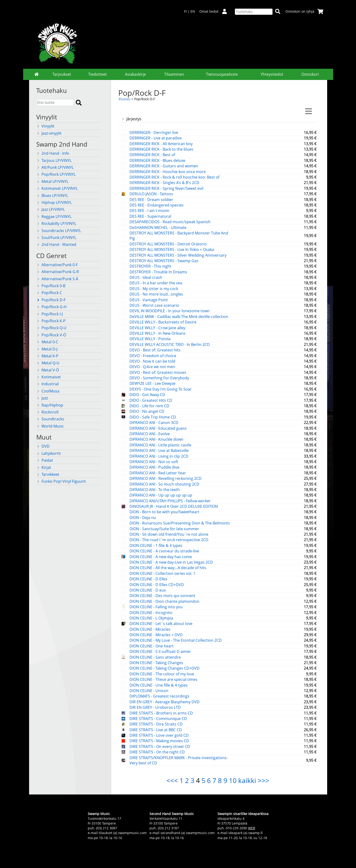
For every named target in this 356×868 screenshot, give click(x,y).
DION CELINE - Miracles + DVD (156, 635)
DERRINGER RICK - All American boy (161, 144)
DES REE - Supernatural (150, 216)
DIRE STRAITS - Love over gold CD (159, 735)
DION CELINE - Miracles (150, 629)
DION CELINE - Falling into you (156, 607)
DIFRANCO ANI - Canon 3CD (154, 423)
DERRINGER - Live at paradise (156, 138)
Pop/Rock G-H (51, 307)
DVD (43, 446)
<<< (172, 780)
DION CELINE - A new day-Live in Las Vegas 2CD (171, 562)
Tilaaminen (174, 74)
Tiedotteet (98, 74)
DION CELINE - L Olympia (151, 618)
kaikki (247, 780)
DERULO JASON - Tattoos (151, 194)
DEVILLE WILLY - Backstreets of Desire (163, 322)
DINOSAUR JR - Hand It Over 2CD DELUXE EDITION (174, 506)
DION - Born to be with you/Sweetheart (164, 512)
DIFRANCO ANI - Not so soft (154, 462)
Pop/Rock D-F (51, 300)
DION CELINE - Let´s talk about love (161, 624)
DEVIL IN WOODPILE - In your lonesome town (170, 311)
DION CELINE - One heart (152, 646)
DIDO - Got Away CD (147, 395)
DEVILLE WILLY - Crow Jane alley (157, 328)
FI (185, 11)
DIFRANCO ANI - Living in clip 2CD (159, 456)
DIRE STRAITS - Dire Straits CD (156, 724)
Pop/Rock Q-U (51, 328)
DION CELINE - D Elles (148, 579)
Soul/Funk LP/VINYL (56, 238)
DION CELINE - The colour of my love (162, 674)
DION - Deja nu (143, 518)
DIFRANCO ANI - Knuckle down (156, 439)
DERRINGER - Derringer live (154, 132)
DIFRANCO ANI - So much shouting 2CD (164, 484)
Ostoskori (310, 74)
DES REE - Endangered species (157, 205)
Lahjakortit (49, 453)
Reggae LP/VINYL (54, 217)
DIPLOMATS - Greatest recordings (159, 696)
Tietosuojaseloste (222, 74)
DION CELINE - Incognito (151, 613)
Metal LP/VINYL (52, 181)
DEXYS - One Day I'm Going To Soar (161, 389)
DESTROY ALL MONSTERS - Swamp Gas (164, 261)
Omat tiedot (215, 11)
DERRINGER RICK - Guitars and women (164, 166)
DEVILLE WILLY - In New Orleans (157, 333)
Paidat (45, 460)
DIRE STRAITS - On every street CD (160, 746)
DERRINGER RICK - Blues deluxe (157, 160)
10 (233, 780)
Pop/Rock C (49, 293)
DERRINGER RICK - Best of (152, 155)
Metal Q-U (48, 363)
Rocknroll (47, 412)
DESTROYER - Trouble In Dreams (158, 272)
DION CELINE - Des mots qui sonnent (162, 596)
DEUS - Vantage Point (149, 300)
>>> (263, 780)
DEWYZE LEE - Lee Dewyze (152, 383)
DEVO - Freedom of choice (153, 356)
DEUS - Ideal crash (146, 277)
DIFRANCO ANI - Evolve (150, 434)
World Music (50, 426)
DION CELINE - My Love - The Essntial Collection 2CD (176, 640)
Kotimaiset (49, 377)
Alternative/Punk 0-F (57, 265)
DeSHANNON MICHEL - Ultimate (158, 228)
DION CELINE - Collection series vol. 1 (162, 573)
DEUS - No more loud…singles (156, 294)
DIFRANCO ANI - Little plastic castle (160, 445)
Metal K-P (47, 356)
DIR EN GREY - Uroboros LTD (155, 707)
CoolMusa (48, 391)
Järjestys (131, 119)
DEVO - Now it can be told (152, 361)
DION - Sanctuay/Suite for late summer (164, 529)
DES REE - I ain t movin (149, 211)
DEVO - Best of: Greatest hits (155, 350)
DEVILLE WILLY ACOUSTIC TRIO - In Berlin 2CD (170, 344)
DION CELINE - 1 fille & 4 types (156, 545)
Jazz (42, 398)
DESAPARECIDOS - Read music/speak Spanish (170, 222)
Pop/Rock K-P (51, 321)
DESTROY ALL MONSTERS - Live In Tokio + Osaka (172, 249)
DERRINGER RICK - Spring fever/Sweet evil (166, 188)
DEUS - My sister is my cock (154, 289)
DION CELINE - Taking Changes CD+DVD (165, 668)
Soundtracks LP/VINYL (59, 231)
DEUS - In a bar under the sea (156, 283)
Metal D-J (47, 349)
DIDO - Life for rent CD (149, 406)
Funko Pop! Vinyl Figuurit (61, 481)
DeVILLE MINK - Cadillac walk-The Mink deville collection (179, 317)
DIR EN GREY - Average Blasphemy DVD (165, 702)
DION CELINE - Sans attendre (155, 657)
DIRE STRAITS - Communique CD (158, 719)
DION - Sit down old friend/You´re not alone (169, 534)
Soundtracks (50, 419)
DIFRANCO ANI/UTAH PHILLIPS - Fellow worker (170, 501)
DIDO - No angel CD (147, 411)
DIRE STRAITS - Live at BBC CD (156, 730)
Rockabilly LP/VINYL (56, 223)
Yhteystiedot (272, 74)
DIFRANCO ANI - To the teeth (155, 490)
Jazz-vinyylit (49, 133)
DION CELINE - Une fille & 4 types (159, 685)
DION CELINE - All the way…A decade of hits (168, 568)
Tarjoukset (62, 74)
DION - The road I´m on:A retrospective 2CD (169, 540)
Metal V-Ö (48, 370)
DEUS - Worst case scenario (154, 305)
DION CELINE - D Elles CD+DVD (157, 585)
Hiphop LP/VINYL (54, 202)
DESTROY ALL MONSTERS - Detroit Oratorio (168, 244)
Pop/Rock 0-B (51, 286)
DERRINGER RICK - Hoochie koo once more (168, 172)
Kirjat (44, 467)
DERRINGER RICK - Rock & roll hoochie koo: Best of (174, 177)
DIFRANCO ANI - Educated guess (158, 428)
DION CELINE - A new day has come (161, 557)
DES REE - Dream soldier (151, 200)
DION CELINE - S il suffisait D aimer (160, 651)
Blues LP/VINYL (52, 196)
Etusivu (125, 99)
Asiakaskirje (135, 74)
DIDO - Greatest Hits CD (151, 400)
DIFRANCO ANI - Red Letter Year (158, 473)
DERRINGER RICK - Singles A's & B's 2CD (164, 183)
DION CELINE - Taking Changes (156, 663)
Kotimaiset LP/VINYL (57, 188)
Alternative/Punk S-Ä (57, 279)
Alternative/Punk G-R (58, 272)
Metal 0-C (47, 342)
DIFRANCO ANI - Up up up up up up (161, 495)
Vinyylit (45, 126)
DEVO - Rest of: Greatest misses (158, 372)
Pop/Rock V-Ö (51, 335)
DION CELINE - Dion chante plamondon (164, 601)
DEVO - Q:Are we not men (152, 367)
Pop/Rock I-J (49, 314)
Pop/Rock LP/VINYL (56, 174)
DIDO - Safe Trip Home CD (153, 417)
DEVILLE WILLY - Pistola (150, 339)
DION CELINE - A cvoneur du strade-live (164, 551)
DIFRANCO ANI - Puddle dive (154, 467)
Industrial (47, 384)
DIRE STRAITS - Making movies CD (159, 741)
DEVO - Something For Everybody (159, 378)
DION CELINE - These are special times (163, 679)
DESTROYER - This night (150, 266)
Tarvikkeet (48, 474)
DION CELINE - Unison (149, 691)
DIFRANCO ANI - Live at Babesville (159, 450)
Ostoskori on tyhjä (304, 11)
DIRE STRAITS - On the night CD (157, 752)
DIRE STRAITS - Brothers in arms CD (161, 713)
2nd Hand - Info (53, 153)
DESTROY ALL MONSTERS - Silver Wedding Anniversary (178, 255)
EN (193, 11)
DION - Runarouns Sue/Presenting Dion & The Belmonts (180, 523)
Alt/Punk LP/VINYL (55, 167)
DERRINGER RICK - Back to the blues (161, 149)
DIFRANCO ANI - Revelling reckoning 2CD (165, 478)
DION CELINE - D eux (148, 590)
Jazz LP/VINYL (51, 209)
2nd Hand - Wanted (56, 244)
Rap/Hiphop (50, 405)
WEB (252, 828)
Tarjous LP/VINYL (54, 160)
